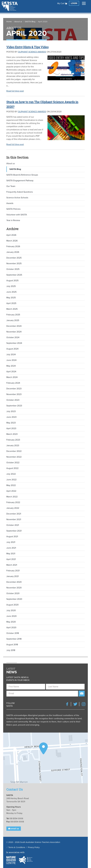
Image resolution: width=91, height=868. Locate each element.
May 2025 (11, 298)
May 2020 (11, 622)
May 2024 (11, 366)
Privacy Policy (34, 847)
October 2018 (13, 633)
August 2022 (12, 468)
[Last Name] (65, 687)
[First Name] (26, 687)
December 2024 (14, 326)
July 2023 (11, 411)
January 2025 (13, 320)
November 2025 (14, 263)
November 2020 (14, 588)
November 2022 (14, 457)
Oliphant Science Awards (32, 52)
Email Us (14, 829)
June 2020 (11, 616)
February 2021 (13, 571)
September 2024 (14, 343)
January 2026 (13, 252)
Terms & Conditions (17, 847)
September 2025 (14, 275)
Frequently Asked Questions (20, 192)
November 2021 (14, 519)
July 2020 (11, 610)
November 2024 (14, 332)
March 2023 (12, 434)
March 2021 (12, 565)
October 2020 (13, 593)
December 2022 (14, 451)
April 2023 (11, 428)
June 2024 (11, 360)
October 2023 (13, 400)
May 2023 (11, 423)
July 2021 (11, 542)
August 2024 (12, 349)
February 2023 (13, 440)
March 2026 (12, 241)
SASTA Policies (13, 209)
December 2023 (14, 389)
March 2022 (12, 497)
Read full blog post (15, 91)
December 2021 (14, 514)
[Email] (42, 694)
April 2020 (11, 628)
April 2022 (11, 491)
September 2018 (14, 639)
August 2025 (12, 281)
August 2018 (12, 645)
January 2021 (12, 576)
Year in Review (13, 220)
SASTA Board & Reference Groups (22, 175)
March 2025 (12, 309)
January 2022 (13, 508)
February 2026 (13, 246)
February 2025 (13, 315)
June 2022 (11, 480)
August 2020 (12, 605)
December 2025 (14, 258)
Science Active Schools (17, 198)
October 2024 (13, 337)
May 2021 (11, 554)
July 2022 (11, 474)
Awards (10, 203)
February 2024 (13, 383)
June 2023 (11, 417)
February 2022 (13, 502)
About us (18, 22)
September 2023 (14, 406)
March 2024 (12, 377)
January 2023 (13, 446)
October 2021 (13, 525)
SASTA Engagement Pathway (20, 181)
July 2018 (11, 650)
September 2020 (14, 599)
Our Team (11, 186)
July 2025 (11, 286)
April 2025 (11, 303)
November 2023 (14, 394)
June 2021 (11, 548)
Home (9, 22)
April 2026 (11, 235)
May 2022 (11, 485)
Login (74, 3)
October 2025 (13, 269)
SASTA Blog (30, 22)
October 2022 (13, 463)
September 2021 (14, 531)
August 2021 (12, 537)
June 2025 (11, 292)
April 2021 (11, 559)
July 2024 (11, 355)
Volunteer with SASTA (17, 215)
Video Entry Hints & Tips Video (30, 47)
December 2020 (14, 582)
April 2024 (11, 372)
